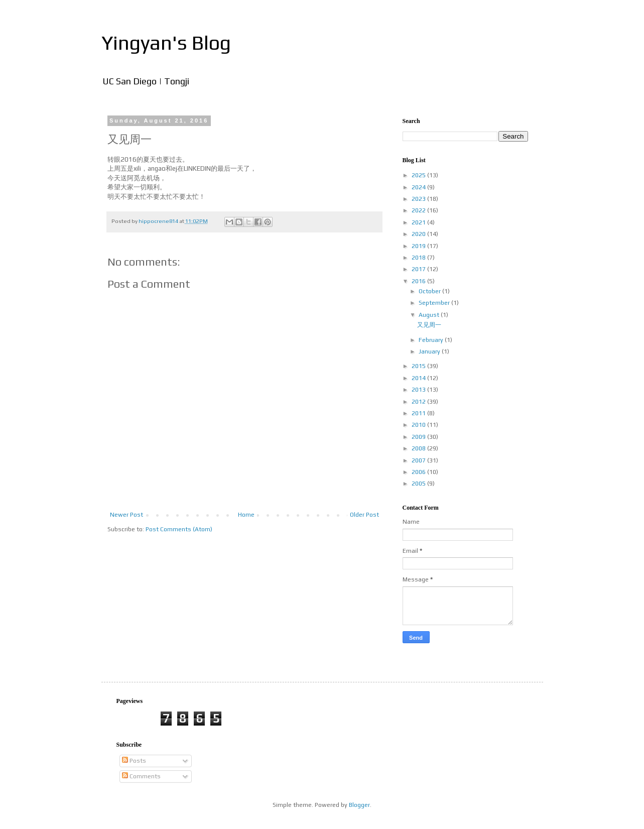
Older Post (364, 515)
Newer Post (126, 515)
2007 (419, 460)
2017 (419, 269)
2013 (419, 390)
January (430, 351)
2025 (419, 175)
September (435, 303)
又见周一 (429, 325)
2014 (419, 378)
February (432, 340)
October (430, 291)
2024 (419, 187)
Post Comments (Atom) (179, 529)
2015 (419, 366)
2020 (419, 234)
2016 (419, 281)
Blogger (359, 805)
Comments (141, 776)
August (430, 315)
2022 (419, 210)
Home (246, 515)
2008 (419, 448)
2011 (419, 413)
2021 (419, 222)
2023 (419, 199)
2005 (419, 484)
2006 (419, 472)
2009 (419, 437)
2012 (419, 402)
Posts (134, 761)
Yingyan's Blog (166, 43)
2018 (419, 258)
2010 (419, 425)
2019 (419, 246)
